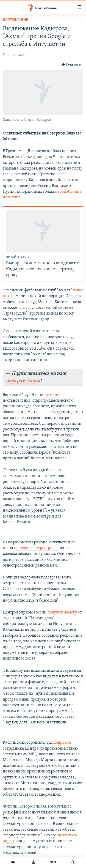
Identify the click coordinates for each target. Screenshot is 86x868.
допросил (62, 743)
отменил (53, 395)
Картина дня (15, 20)
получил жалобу (62, 612)
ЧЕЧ (53, 862)
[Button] (72, 65)
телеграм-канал (23, 381)
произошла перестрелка (36, 548)
